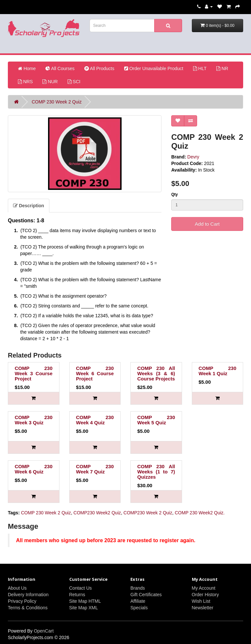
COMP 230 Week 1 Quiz (218, 371)
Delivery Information (28, 595)
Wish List (201, 601)
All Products (99, 68)
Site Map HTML (85, 601)
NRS (25, 82)
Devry (193, 157)
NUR (50, 82)
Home (27, 68)
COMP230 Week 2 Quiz (148, 513)
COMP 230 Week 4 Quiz (95, 420)
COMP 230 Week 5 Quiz (156, 420)
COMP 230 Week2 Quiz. (200, 513)
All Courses (60, 68)
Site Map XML (84, 608)
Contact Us (81, 588)
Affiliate (138, 601)
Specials (139, 608)
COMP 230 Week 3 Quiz (34, 420)
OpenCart (44, 631)
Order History (205, 595)
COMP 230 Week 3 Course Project (34, 373)
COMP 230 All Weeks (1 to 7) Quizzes (156, 472)
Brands (138, 588)
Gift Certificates (146, 595)
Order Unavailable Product (154, 68)
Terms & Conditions (28, 608)
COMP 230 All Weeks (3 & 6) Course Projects (156, 373)
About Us (17, 588)
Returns (77, 595)
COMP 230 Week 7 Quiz (95, 469)
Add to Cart (207, 224)
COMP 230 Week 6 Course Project (95, 373)
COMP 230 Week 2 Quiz (57, 102)
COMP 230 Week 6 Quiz (34, 469)
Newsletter (203, 608)
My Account (204, 588)
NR (222, 68)
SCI (74, 82)
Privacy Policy (22, 601)
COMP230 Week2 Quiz (97, 513)
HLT (200, 68)
